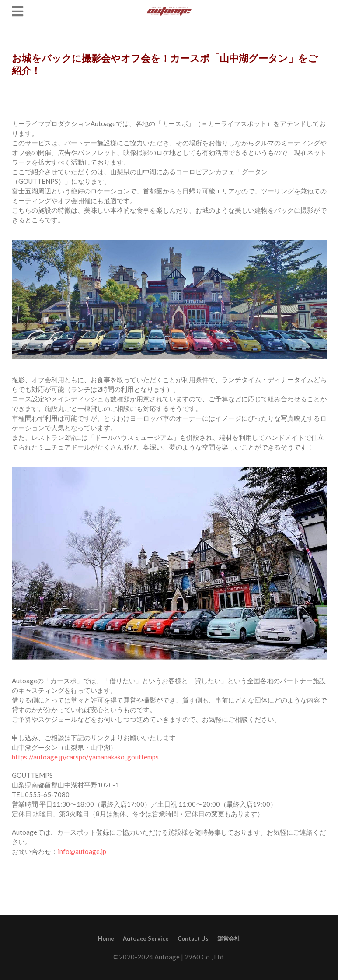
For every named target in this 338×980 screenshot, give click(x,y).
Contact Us (193, 938)
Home (106, 938)
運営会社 (229, 938)
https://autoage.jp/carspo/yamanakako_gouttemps (85, 757)
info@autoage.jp (82, 851)
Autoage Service (146, 938)
